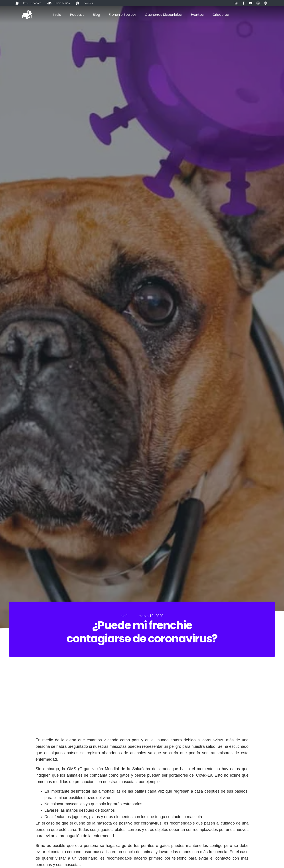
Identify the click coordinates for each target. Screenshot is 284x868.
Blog (97, 15)
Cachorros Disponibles (163, 15)
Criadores (221, 15)
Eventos (197, 15)
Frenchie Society (122, 15)
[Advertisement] (142, 706)
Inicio (57, 15)
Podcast (77, 15)
